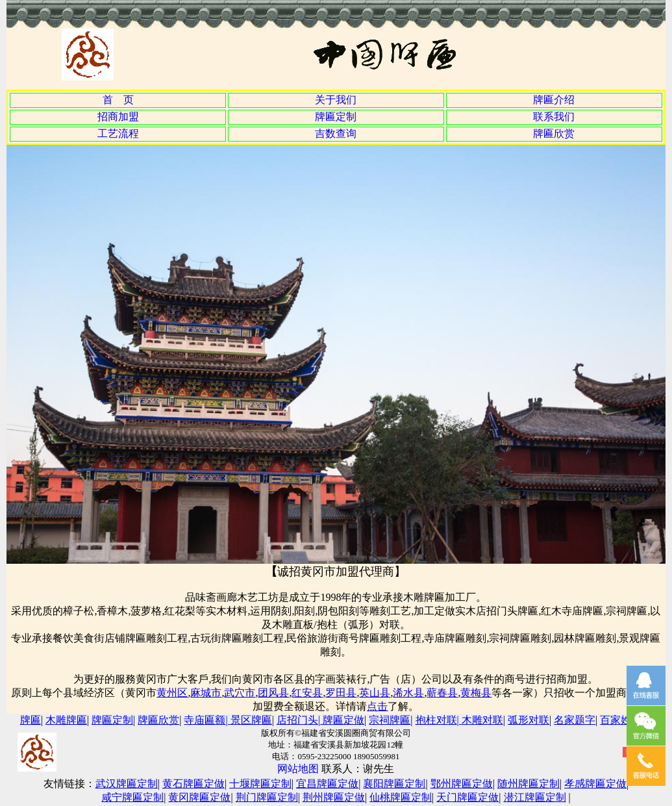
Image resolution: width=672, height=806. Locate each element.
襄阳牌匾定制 (394, 784)
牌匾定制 (336, 117)
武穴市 (240, 693)
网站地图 (299, 769)
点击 (377, 706)
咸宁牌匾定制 (132, 797)
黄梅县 (476, 693)
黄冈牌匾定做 (199, 797)
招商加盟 (118, 117)
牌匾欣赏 (554, 133)
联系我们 (554, 117)
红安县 (307, 693)
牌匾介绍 (554, 100)
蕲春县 (442, 693)
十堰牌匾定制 (260, 784)
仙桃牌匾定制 (401, 797)
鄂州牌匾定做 (462, 784)
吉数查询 (336, 133)
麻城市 (206, 693)
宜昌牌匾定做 (327, 784)
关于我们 (336, 100)
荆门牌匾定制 (267, 797)
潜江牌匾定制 (535, 797)
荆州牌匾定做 (334, 797)
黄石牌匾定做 (193, 784)
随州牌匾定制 (529, 784)
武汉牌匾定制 (127, 784)
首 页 (118, 100)
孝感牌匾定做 (595, 784)
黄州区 (172, 693)
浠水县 (408, 693)
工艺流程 (118, 133)
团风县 (273, 693)
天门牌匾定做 (467, 797)
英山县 (375, 693)
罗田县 (341, 693)
